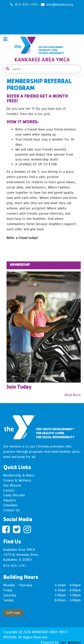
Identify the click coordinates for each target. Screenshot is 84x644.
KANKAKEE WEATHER (42, 22)
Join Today (19, 388)
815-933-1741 (15, 566)
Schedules (10, 505)
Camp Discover (14, 495)
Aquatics (10, 500)
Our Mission (12, 485)
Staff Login (13, 613)
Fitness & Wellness (17, 480)
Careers (9, 490)
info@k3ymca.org (60, 4)
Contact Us (11, 510)
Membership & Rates (19, 475)
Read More (73, 395)
